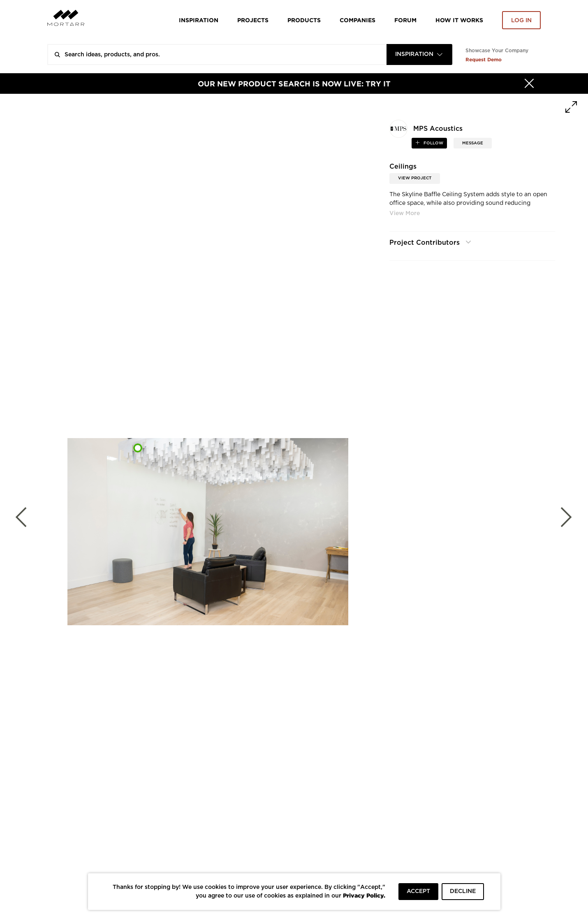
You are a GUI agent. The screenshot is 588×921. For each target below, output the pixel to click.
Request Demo (484, 59)
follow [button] (433, 143)
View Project (415, 178)
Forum (405, 20)
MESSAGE (473, 143)
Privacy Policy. (364, 895)
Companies (358, 20)
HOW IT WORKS (459, 20)
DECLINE (463, 891)
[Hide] (529, 84)
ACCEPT (418, 891)
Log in (521, 21)
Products (304, 20)
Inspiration (199, 20)
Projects (253, 20)
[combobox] (419, 55)
